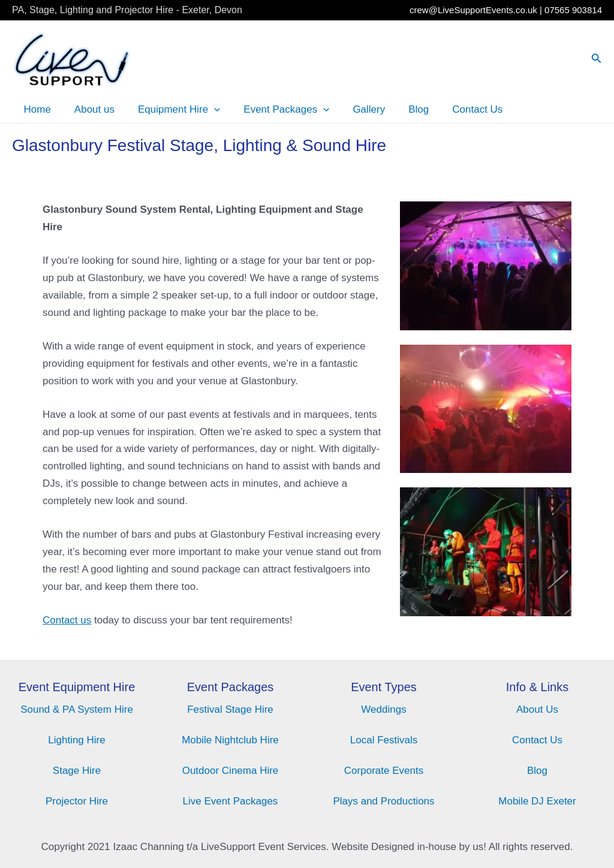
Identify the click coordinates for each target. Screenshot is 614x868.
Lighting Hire (76, 740)
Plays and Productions (383, 801)
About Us (537, 709)
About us (90, 109)
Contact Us (458, 109)
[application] (207, 110)
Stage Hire (77, 771)
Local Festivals (384, 740)
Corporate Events (384, 771)
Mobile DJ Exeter (537, 801)
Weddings (383, 709)
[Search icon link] (597, 59)
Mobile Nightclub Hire (230, 740)
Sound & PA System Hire (77, 709)
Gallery (356, 109)
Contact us (67, 620)
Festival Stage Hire (230, 709)
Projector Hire (77, 801)
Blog (402, 109)
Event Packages (276, 110)
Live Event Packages (231, 801)
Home (36, 109)
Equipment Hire (171, 110)
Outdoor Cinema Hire (231, 771)
